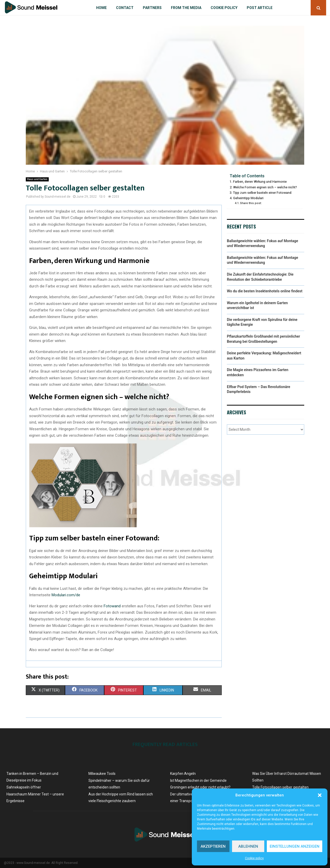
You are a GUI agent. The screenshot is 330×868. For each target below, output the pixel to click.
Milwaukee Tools (102, 774)
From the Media (186, 8)
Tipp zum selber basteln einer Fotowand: (263, 193)
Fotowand (112, 606)
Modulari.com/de (66, 595)
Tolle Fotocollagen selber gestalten (280, 787)
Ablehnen (248, 846)
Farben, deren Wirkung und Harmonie (260, 182)
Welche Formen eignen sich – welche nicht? (265, 187)
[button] (320, 795)
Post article (260, 8)
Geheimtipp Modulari (248, 198)
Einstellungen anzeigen (295, 846)
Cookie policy (254, 858)
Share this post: (251, 203)
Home (101, 8)
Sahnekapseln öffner (24, 787)
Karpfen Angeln (183, 774)
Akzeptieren (213, 846)
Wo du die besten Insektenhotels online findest (265, 291)
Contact (125, 8)
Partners (152, 8)
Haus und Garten (37, 179)
